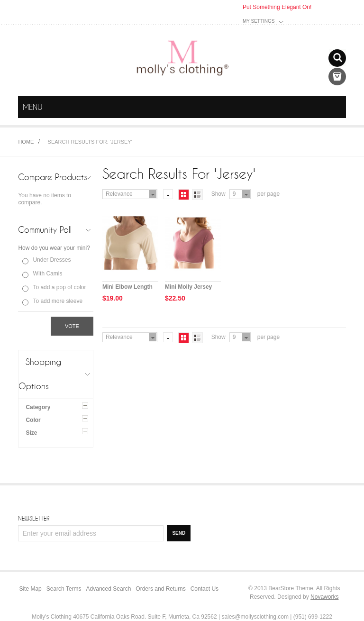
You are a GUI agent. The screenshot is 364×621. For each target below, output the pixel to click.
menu (337, 107)
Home (26, 142)
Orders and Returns (160, 589)
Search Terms (64, 589)
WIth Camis (47, 274)
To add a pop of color (59, 287)
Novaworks (324, 597)
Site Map (30, 589)
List (197, 195)
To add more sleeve (58, 301)
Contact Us (205, 589)
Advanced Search (109, 589)
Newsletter (34, 518)
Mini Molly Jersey (188, 287)
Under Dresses (52, 260)
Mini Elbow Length (127, 287)
